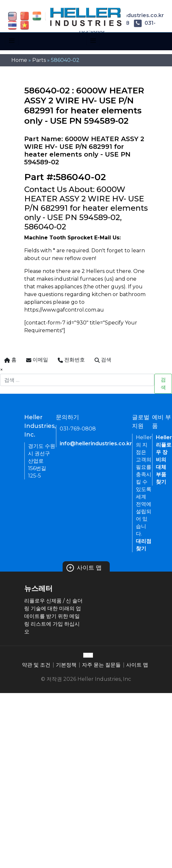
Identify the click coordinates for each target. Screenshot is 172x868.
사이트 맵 (84, 568)
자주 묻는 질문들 (101, 665)
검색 (163, 384)
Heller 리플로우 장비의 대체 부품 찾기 (164, 460)
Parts (39, 60)
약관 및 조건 (36, 665)
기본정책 (66, 665)
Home (19, 60)
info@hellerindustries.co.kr (96, 444)
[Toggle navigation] (12, 41)
